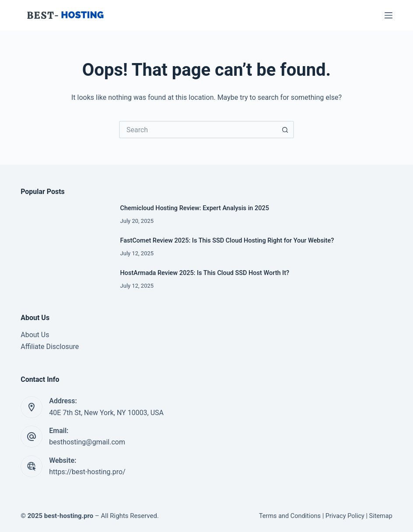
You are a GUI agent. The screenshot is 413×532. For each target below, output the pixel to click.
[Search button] (285, 130)
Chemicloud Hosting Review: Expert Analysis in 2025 (195, 208)
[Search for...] (198, 130)
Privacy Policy (345, 516)
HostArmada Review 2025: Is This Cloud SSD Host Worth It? (205, 273)
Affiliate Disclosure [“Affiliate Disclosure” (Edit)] (50, 347)
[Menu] (388, 15)
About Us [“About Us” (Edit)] (35, 335)
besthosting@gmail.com (87, 442)
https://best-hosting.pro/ (87, 472)
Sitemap (381, 516)
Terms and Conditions (290, 516)
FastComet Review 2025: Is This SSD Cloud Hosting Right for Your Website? (227, 241)
